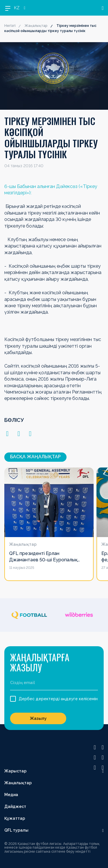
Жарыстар (15, 771)
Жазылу (38, 718)
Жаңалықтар (36, 26)
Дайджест (15, 806)
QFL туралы (16, 830)
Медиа (11, 795)
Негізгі (10, 26)
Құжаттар (15, 818)
